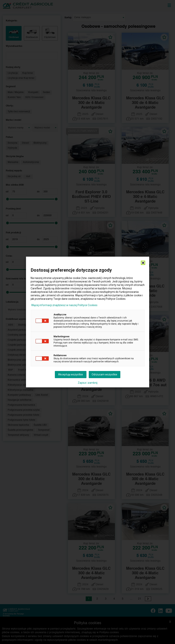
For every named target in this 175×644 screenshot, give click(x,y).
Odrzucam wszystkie (104, 374)
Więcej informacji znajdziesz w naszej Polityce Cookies (64, 305)
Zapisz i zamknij (88, 383)
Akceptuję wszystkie (71, 374)
